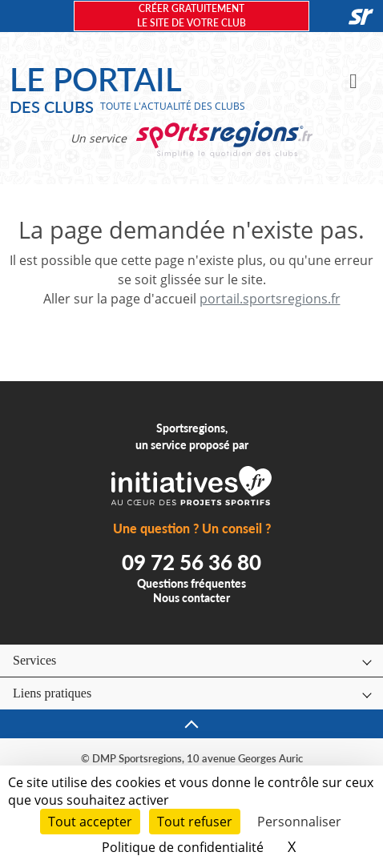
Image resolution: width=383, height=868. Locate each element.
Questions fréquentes (191, 583)
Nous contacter (191, 598)
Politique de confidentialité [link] (183, 847)
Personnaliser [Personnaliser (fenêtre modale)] (299, 822)
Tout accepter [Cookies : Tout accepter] (90, 822)
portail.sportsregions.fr (270, 299)
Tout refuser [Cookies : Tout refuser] (195, 822)
